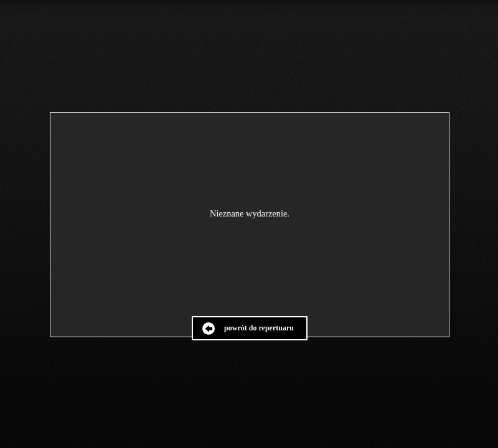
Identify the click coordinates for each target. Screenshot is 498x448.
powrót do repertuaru (259, 328)
